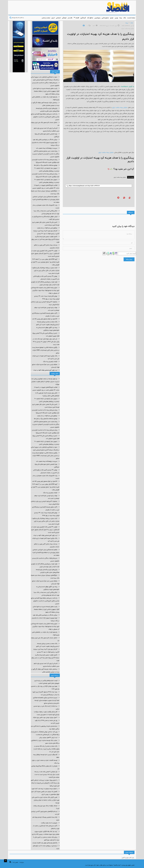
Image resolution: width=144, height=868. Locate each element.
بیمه (121, 18)
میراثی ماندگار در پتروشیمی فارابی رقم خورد (45, 140)
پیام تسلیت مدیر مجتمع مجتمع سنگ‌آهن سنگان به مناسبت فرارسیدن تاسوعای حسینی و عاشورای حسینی (46, 154)
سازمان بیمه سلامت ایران (120, 107)
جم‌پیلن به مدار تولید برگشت (49, 823)
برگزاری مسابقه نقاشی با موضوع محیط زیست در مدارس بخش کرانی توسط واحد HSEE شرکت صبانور (46, 350)
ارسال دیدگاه (129, 259)
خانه (132, 23)
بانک (125, 18)
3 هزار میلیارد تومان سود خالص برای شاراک (45, 717)
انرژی (53, 18)
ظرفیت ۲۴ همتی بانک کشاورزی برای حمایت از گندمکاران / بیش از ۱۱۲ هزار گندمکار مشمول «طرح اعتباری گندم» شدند (45, 253)
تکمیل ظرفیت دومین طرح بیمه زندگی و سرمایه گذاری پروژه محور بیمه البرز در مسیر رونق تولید (45, 239)
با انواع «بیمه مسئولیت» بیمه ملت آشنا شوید (44, 789)
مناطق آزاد (90, 18)
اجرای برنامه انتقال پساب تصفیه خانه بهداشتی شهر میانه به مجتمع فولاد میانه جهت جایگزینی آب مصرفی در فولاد (45, 290)
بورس (116, 18)
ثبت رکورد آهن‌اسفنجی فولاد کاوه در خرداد (45, 370)
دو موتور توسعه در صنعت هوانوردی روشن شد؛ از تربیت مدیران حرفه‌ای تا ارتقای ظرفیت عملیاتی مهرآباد (45, 382)
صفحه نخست (131, 18)
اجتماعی (58, 18)
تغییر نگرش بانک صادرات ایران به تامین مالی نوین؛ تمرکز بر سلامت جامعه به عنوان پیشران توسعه (46, 800)
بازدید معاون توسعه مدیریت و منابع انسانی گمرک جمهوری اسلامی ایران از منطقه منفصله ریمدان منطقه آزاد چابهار (46, 91)
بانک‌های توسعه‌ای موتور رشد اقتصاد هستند (45, 843)
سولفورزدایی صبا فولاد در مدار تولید (47, 228)
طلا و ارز (70, 18)
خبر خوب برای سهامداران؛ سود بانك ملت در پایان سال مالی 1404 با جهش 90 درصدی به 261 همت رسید (46, 342)
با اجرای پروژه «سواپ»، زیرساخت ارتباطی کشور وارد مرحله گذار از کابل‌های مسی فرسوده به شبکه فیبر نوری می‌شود (45, 783)
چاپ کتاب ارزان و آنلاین (128, 858)
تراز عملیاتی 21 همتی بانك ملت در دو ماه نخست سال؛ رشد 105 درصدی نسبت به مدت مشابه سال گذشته (47, 774)
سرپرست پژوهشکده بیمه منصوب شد (47, 148)
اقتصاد (76, 18)
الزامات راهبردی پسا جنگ (50, 362)
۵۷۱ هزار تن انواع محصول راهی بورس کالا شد (45, 319)
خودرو (112, 18)
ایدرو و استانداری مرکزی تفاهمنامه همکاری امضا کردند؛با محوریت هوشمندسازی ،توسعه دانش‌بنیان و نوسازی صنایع (46, 700)
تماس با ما (15, 862)
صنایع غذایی (105, 18)
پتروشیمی (97, 18)
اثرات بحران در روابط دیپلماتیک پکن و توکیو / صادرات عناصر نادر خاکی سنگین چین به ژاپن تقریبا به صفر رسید (45, 270)
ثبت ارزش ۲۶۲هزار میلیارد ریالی (48, 737)
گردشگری (83, 18)
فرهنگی (64, 18)
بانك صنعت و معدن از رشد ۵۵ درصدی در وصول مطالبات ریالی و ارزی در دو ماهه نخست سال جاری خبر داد (46, 749)
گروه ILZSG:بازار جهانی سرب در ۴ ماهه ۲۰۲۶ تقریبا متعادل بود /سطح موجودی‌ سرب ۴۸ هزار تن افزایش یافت (45, 262)
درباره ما (22, 862)
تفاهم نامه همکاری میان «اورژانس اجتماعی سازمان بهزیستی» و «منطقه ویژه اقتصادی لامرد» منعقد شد (46, 199)
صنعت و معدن (46, 18)
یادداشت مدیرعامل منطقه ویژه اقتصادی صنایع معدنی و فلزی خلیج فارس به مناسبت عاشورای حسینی (45, 117)
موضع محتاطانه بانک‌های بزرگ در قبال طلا (46, 165)
